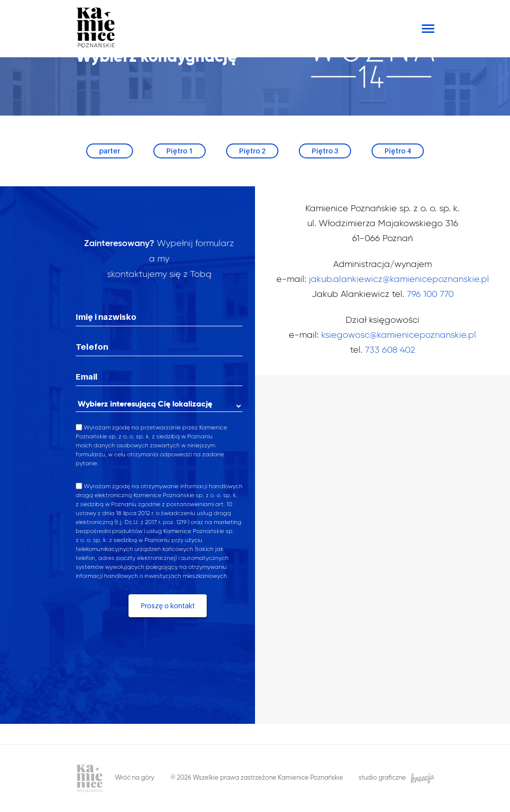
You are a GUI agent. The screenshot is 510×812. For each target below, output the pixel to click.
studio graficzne (396, 778)
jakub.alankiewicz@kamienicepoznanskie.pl (399, 279)
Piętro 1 (180, 151)
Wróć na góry (135, 778)
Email (87, 377)
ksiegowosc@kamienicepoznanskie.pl (399, 335)
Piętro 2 (252, 151)
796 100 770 (430, 294)
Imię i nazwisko (106, 317)
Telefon (92, 347)
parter (110, 151)
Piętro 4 (398, 151)
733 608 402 (390, 350)
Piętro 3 (325, 151)
